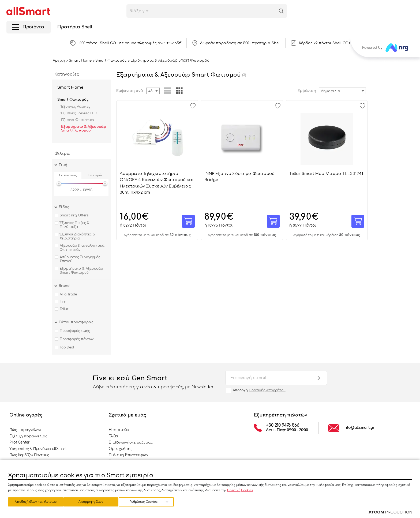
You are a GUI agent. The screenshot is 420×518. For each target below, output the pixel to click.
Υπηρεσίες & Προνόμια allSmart (38, 449)
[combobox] (342, 91)
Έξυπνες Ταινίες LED (79, 113)
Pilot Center (20, 442)
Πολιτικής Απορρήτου (267, 390)
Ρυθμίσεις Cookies (33, 501)
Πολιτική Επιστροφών (128, 455)
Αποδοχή (259, 390)
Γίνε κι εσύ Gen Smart (154, 382)
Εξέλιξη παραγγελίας (28, 436)
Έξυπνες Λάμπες (76, 107)
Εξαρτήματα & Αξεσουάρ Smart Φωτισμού (83, 129)
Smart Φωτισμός (73, 100)
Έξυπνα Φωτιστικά (78, 120)
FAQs (113, 436)
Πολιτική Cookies (240, 489)
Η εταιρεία (119, 430)
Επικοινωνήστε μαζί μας (131, 442)
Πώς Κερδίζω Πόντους (29, 455)
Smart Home (70, 87)
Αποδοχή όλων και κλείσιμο (151, 501)
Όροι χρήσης (121, 449)
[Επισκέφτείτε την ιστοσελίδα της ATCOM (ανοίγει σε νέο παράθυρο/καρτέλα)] (390, 512)
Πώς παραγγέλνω (25, 430)
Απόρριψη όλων (93, 501)
